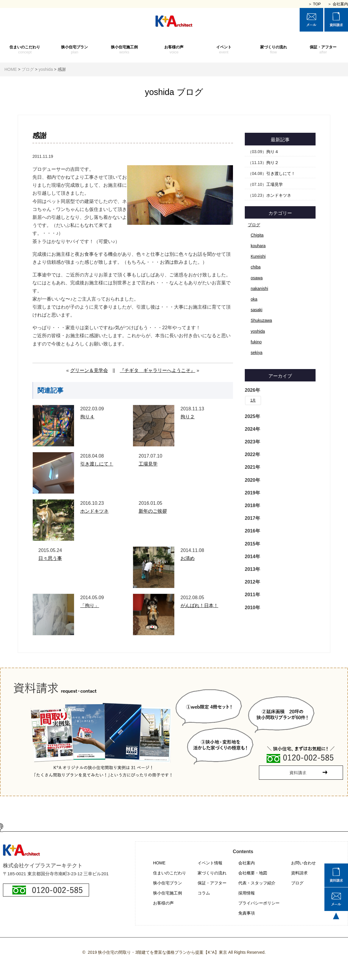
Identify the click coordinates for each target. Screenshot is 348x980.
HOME (159, 863)
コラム (204, 893)
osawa (257, 278)
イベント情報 (210, 863)
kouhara (258, 246)
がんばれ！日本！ (199, 605)
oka (254, 299)
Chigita (257, 235)
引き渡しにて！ (97, 464)
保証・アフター (323, 50)
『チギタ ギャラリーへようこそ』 (157, 370)
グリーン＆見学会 (89, 370)
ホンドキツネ (94, 511)
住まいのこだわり (25, 50)
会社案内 (247, 863)
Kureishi (258, 256)
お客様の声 (174, 50)
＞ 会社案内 (338, 4)
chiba (256, 267)
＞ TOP (315, 4)
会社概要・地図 (253, 873)
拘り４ (87, 417)
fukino (256, 342)
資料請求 (299, 873)
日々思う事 (50, 558)
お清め (188, 558)
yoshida (258, 331)
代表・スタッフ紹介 (257, 883)
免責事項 (247, 913)
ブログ (254, 225)
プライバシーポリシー (259, 903)
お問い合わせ (303, 863)
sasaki (257, 310)
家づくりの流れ (274, 50)
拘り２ (188, 417)
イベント (224, 50)
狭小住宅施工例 (124, 50)
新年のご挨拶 (153, 511)
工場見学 (148, 464)
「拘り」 (90, 605)
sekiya (257, 353)
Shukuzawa (261, 320)
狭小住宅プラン (75, 50)
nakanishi (259, 289)
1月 (253, 400)
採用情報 (247, 893)
